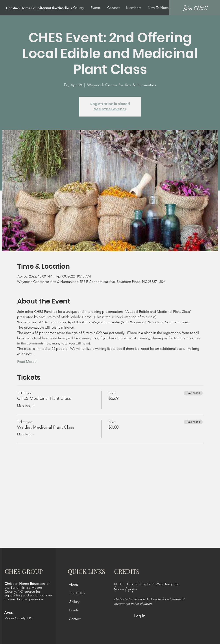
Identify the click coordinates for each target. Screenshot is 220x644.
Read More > (27, 362)
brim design (126, 589)
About (73, 584)
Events (74, 610)
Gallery (74, 602)
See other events (110, 109)
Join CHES (77, 593)
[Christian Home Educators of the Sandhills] (50, 8)
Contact (75, 619)
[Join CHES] (195, 8)
